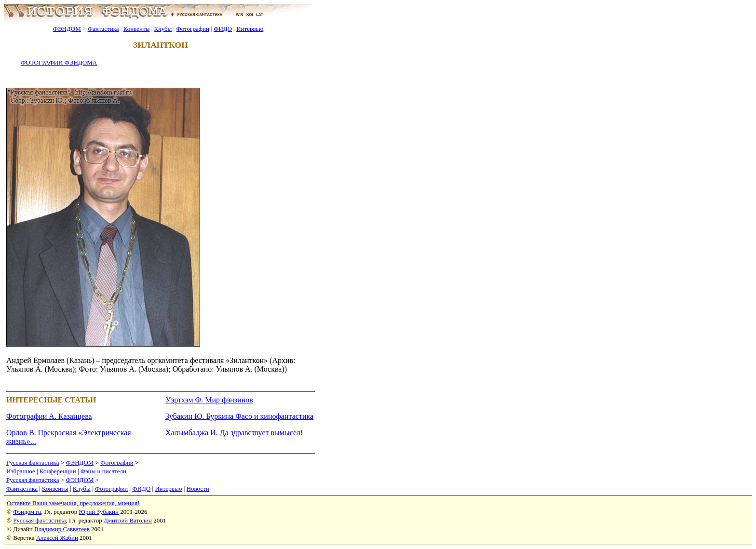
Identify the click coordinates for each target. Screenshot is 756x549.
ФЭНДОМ (67, 29)
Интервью (250, 29)
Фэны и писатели (103, 471)
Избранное (21, 471)
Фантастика (103, 29)
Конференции (58, 471)
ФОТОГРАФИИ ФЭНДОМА (59, 62)
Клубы (163, 29)
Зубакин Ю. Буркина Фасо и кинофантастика (239, 416)
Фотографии (193, 29)
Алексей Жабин (57, 538)
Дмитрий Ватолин (128, 520)
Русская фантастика (33, 462)
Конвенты (137, 29)
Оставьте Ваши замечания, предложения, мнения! (73, 503)
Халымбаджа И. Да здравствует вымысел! (234, 433)
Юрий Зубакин (99, 512)
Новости (198, 489)
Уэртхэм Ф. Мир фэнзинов (209, 400)
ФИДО (223, 29)
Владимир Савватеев (62, 529)
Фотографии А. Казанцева (49, 416)
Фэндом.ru (27, 512)
